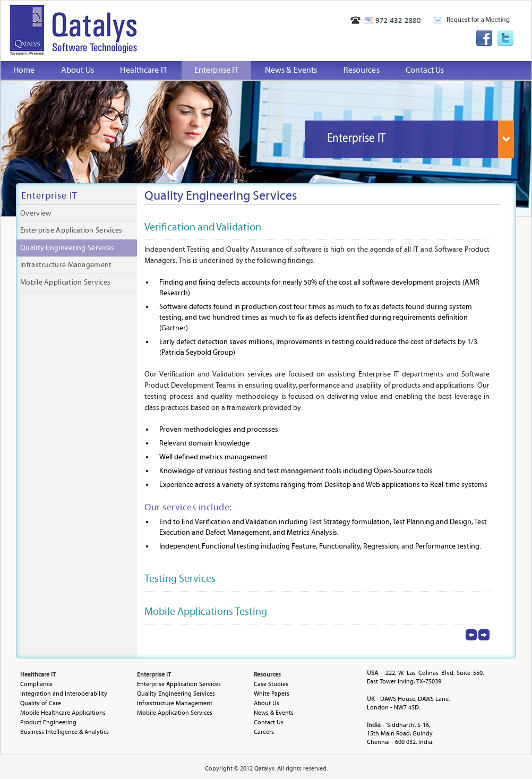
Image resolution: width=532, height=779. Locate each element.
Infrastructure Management (66, 265)
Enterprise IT (216, 70)
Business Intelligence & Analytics (65, 732)
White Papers (272, 694)
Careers (264, 732)
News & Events (291, 70)
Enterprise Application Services (71, 230)
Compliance (36, 684)
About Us (78, 70)
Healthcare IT (143, 70)
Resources (362, 70)
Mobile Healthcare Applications (63, 713)
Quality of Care (41, 703)
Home (24, 70)
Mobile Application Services (65, 283)
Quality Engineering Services (67, 248)
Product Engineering (48, 722)
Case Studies (271, 684)
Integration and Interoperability (64, 694)
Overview (36, 213)
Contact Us (425, 70)
